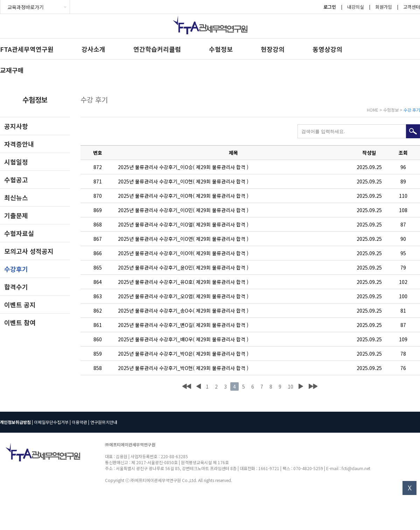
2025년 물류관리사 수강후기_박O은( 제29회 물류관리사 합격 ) (183, 354)
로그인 (330, 7)
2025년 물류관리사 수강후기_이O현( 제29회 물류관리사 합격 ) (183, 181)
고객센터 (412, 7)
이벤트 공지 (20, 305)
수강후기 (16, 269)
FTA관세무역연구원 (27, 49)
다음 (301, 386)
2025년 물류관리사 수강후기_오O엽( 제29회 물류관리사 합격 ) (183, 296)
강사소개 (93, 49)
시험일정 (16, 162)
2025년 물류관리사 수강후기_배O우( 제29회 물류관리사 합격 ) (183, 339)
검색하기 (413, 131)
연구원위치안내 (104, 422)
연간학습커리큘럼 (157, 49)
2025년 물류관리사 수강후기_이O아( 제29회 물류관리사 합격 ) (183, 253)
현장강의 (273, 49)
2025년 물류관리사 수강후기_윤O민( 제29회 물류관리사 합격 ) (183, 267)
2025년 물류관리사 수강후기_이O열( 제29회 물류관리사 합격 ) (183, 224)
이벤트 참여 (20, 322)
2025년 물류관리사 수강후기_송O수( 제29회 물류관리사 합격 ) (183, 311)
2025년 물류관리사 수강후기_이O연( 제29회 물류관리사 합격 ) (183, 239)
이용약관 (79, 422)
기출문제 (16, 215)
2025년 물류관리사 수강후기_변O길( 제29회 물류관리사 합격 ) (183, 325)
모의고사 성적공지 (29, 251)
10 (290, 386)
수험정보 (221, 49)
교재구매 (12, 70)
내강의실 (356, 7)
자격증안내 (19, 144)
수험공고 (16, 180)
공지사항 (16, 126)
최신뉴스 (16, 197)
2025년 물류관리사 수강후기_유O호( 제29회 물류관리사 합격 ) (183, 282)
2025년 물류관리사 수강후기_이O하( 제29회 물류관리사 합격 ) (183, 196)
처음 (187, 386)
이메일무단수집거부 (51, 422)
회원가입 (384, 7)
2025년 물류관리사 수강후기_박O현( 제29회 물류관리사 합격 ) (183, 368)
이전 (198, 386)
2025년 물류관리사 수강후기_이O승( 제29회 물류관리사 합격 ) (183, 167)
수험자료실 (19, 233)
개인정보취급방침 (15, 422)
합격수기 (16, 287)
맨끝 (313, 386)
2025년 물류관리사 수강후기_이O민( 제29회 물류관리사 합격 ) (183, 210)
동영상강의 (327, 49)
